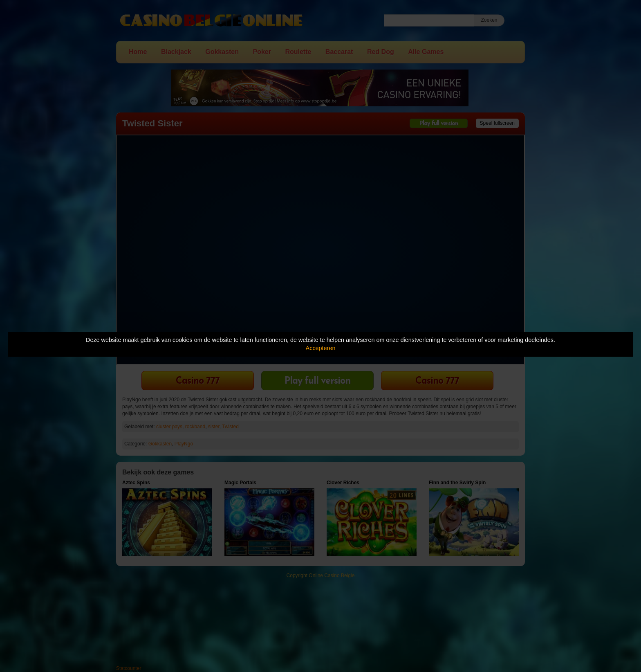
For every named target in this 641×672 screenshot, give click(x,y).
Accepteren (321, 348)
